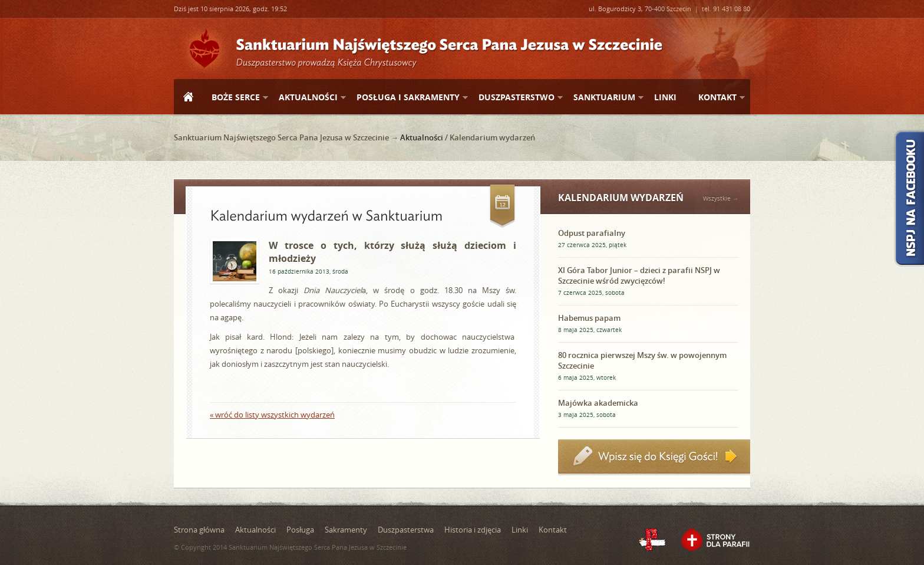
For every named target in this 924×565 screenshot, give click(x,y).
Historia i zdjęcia (473, 530)
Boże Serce (235, 98)
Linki (665, 97)
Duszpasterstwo (516, 98)
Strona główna (188, 98)
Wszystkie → (721, 198)
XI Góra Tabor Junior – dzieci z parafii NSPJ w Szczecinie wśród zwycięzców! (639, 275)
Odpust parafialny (592, 233)
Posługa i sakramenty (407, 98)
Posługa (300, 530)
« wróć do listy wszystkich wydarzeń (272, 415)
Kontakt (717, 98)
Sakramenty (346, 530)
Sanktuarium (604, 98)
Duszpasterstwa (406, 530)
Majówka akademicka (598, 403)
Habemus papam (589, 318)
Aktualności (308, 98)
